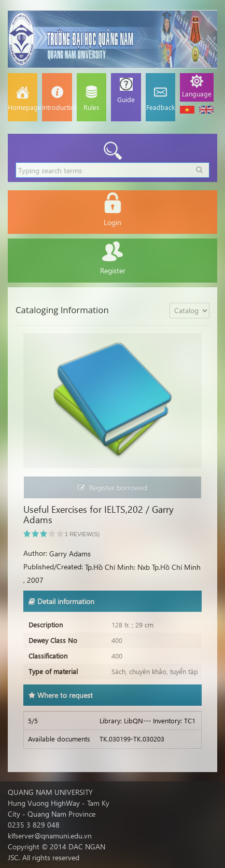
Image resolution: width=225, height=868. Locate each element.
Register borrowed (112, 487)
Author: (35, 553)
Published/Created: (53, 566)
